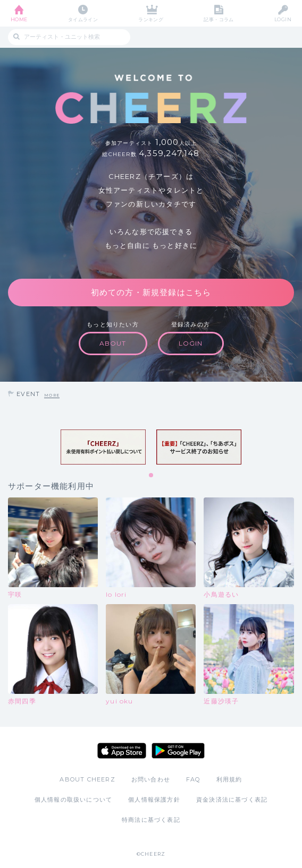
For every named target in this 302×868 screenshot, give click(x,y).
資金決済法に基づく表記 (232, 800)
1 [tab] (152, 476)
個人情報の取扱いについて (73, 800)
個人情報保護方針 (154, 800)
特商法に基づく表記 (151, 820)
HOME (19, 19)
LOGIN (283, 19)
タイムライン (83, 19)
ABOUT (113, 343)
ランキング (151, 19)
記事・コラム (219, 19)
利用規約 (229, 779)
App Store (122, 751)
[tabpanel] (103, 447)
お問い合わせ (151, 779)
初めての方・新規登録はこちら (151, 292)
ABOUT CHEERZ (87, 779)
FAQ (193, 779)
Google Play (178, 751)
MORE (52, 395)
